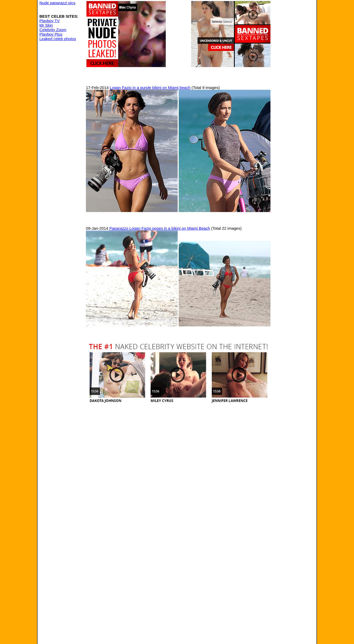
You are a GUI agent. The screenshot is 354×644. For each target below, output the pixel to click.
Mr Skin (46, 25)
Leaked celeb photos (58, 39)
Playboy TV (49, 21)
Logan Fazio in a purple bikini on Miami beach (150, 88)
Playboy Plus (51, 34)
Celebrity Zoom (53, 30)
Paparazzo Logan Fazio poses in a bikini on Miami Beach (160, 228)
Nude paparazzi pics (57, 3)
